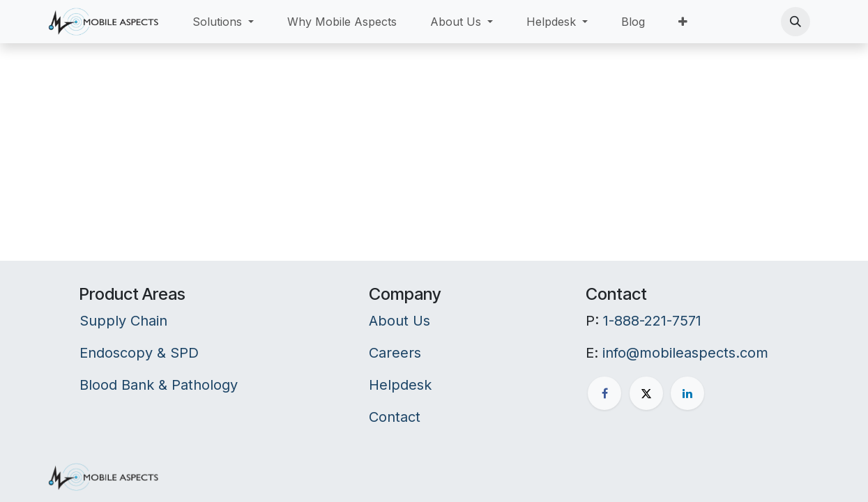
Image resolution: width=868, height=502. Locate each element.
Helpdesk (400, 385)
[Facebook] (604, 393)
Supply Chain (123, 321)
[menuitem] (223, 22)
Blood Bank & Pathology (159, 385)
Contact (395, 417)
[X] (646, 393)
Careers (395, 353)
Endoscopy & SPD (139, 353)
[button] (795, 22)
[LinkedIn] (687, 393)
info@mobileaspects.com (685, 353)
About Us (399, 321)
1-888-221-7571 (652, 321)
